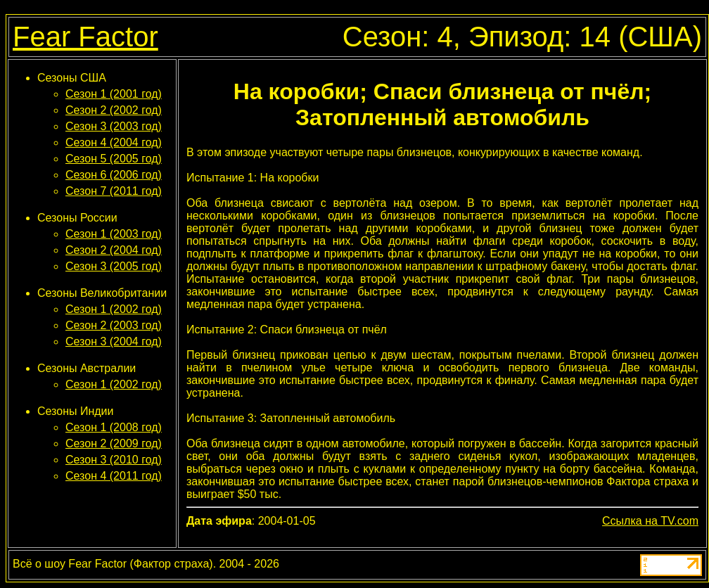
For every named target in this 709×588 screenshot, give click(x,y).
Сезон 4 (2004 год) (114, 142)
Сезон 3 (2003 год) (114, 126)
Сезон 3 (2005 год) (114, 266)
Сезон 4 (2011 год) (114, 476)
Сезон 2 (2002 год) (114, 110)
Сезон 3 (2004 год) (114, 341)
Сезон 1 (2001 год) (114, 94)
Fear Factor (85, 37)
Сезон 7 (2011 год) (114, 191)
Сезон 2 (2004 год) (114, 250)
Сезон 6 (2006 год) (114, 175)
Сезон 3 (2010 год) (114, 460)
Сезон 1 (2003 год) (114, 234)
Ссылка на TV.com (650, 521)
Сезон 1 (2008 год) (114, 427)
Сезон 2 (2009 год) (114, 443)
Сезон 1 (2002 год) (114, 309)
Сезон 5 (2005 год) (114, 159)
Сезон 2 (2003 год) (114, 325)
